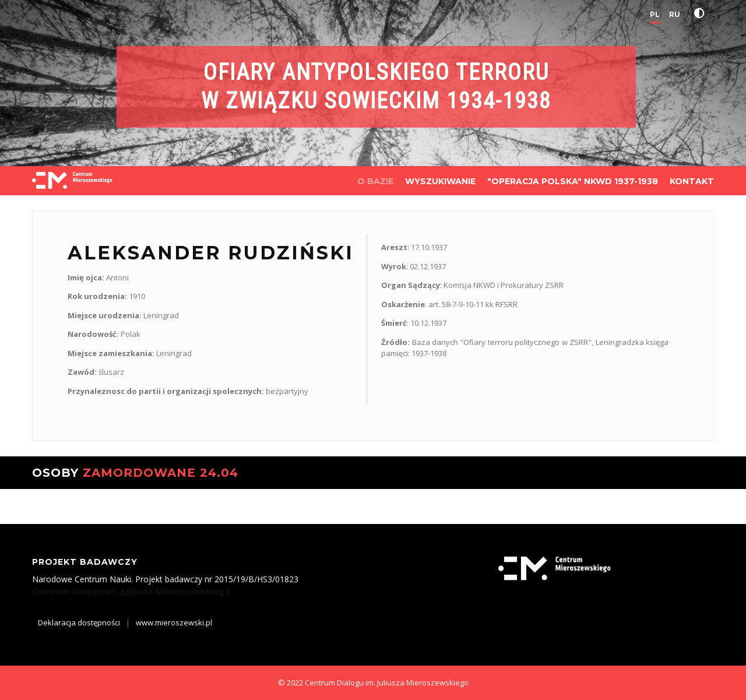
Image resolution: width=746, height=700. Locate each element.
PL (655, 14)
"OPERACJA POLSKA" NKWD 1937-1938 (573, 181)
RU (675, 14)
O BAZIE (375, 181)
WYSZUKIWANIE (440, 181)
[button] (702, 13)
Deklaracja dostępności (79, 622)
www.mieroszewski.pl (174, 622)
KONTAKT (692, 181)
